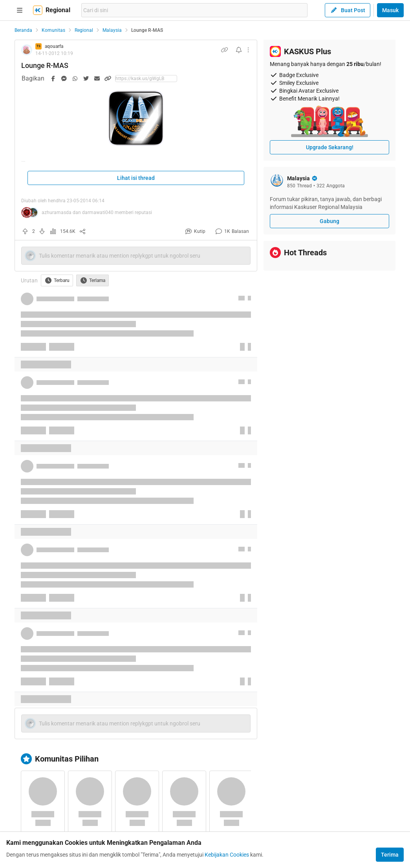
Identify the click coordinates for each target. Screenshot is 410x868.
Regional (84, 30)
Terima (390, 855)
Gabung (329, 221)
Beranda (23, 30)
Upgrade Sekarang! (330, 147)
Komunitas (53, 30)
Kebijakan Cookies (227, 855)
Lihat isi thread (136, 178)
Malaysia (112, 30)
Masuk (390, 10)
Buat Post (348, 10)
